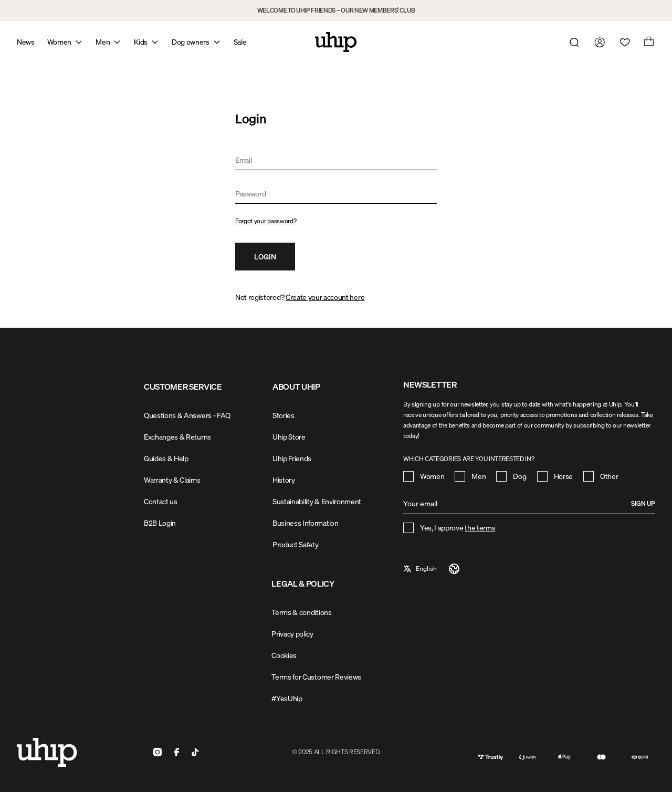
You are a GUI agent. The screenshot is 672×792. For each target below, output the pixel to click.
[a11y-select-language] (432, 569)
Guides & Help (166, 458)
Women (59, 42)
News (26, 42)
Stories (283, 415)
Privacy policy (292, 634)
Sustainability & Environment (317, 501)
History (284, 480)
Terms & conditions (301, 612)
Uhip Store (289, 437)
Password (250, 194)
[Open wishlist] (623, 42)
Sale (240, 42)
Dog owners (191, 42)
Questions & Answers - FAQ (187, 415)
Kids (141, 42)
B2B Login (160, 523)
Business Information (306, 523)
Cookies (284, 655)
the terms (480, 528)
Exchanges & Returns (177, 437)
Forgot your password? (266, 221)
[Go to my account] (597, 42)
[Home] (336, 42)
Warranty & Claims (172, 480)
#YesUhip (287, 698)
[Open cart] (648, 42)
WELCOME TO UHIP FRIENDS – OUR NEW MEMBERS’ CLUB (336, 10)
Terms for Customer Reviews (316, 677)
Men (103, 42)
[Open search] (572, 42)
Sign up (643, 503)
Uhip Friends (292, 458)
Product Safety (296, 544)
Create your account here (325, 297)
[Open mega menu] (79, 42)
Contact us (161, 501)
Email (243, 160)
